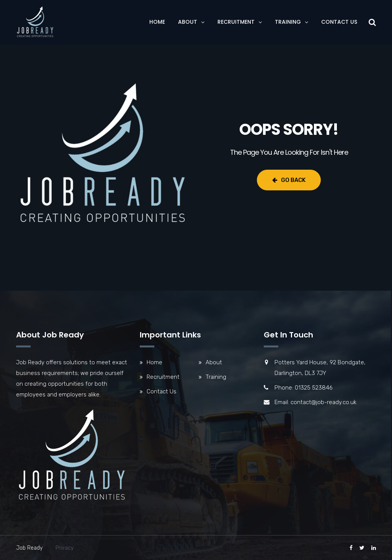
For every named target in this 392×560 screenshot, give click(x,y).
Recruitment (236, 22)
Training (288, 22)
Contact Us (339, 22)
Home (157, 22)
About (188, 22)
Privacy (65, 548)
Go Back (289, 180)
